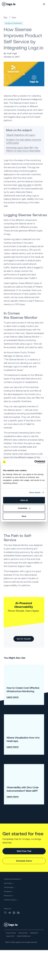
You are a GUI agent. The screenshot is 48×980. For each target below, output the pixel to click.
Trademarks (34, 933)
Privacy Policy (11, 933)
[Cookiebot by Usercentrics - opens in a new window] (35, 462)
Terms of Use (23, 933)
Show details (35, 492)
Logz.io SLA (10, 936)
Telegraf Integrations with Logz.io (21, 135)
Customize (24, 508)
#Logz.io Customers (14, 23)
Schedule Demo (24, 861)
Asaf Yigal (12, 53)
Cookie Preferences (24, 936)
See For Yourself (24, 639)
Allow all (24, 500)
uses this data (24, 185)
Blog (5, 17)
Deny (24, 516)
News (14, 17)
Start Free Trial (24, 851)
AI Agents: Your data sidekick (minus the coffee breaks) (24, 141)
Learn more (13, 697)
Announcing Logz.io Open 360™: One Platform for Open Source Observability (23, 149)
